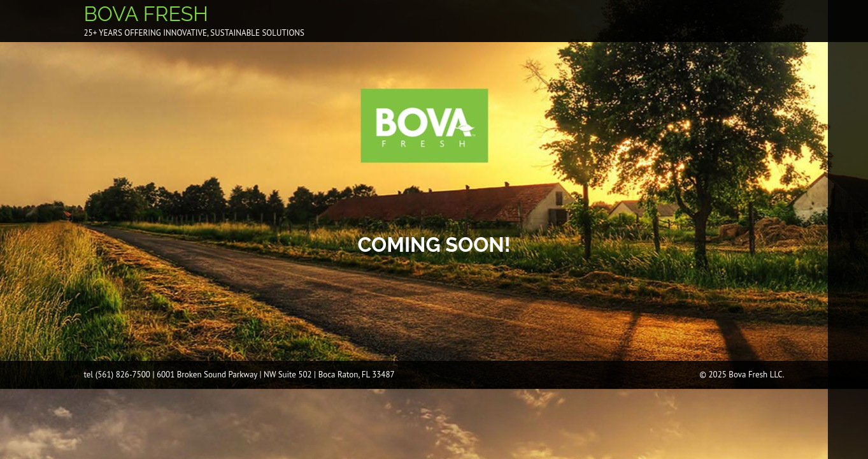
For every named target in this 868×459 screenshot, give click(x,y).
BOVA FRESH (146, 14)
